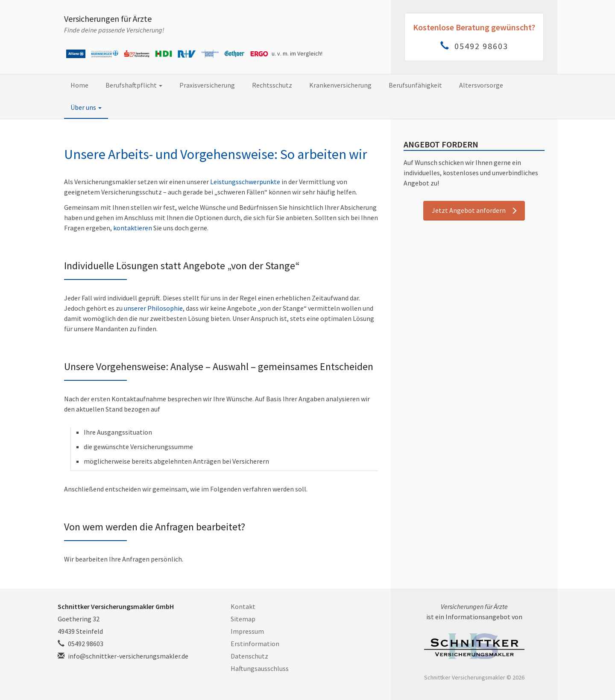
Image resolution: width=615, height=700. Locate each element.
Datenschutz (249, 656)
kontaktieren (133, 228)
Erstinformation (255, 644)
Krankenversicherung (340, 85)
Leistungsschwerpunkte (245, 182)
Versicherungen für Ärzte (108, 19)
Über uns (86, 107)
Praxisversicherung (207, 85)
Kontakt (243, 606)
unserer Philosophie (153, 308)
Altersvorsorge (481, 85)
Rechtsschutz (272, 85)
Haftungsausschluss (260, 668)
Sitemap (243, 619)
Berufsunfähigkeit (415, 85)
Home (79, 85)
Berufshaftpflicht (134, 85)
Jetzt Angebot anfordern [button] (469, 210)
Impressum (247, 631)
